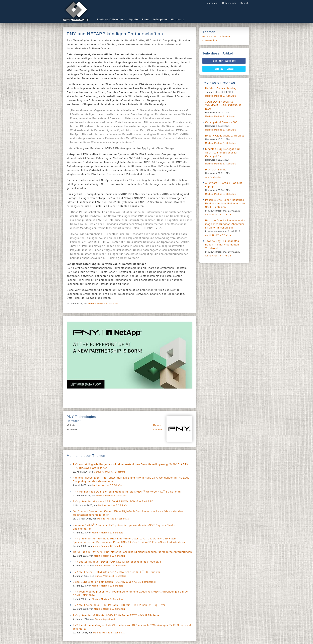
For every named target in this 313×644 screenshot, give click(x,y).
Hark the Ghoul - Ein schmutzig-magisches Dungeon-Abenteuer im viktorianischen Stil (225, 224)
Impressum (212, 3)
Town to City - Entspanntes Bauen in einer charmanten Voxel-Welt (222, 245)
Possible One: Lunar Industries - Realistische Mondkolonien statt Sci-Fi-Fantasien (225, 204)
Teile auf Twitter (224, 69)
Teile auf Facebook (224, 61)
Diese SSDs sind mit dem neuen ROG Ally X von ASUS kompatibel (114, 582)
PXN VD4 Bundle (216, 170)
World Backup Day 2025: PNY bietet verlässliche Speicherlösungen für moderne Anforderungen (132, 552)
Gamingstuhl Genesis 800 (221, 122)
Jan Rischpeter (213, 177)
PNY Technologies (223, 36)
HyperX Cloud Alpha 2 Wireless (225, 136)
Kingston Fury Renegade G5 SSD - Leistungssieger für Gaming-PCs (223, 153)
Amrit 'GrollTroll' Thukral (218, 215)
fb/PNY (158, 430)
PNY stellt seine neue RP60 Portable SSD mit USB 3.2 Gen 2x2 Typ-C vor (119, 605)
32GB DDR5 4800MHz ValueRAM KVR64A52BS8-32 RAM (223, 105)
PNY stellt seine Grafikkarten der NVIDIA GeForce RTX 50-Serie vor (116, 572)
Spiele (133, 19)
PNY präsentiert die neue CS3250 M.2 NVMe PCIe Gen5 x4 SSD (113, 502)
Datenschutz (229, 3)
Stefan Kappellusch (105, 619)
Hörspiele (160, 19)
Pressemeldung (210, 40)
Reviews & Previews (111, 19)
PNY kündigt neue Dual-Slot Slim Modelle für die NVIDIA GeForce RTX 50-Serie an (127, 492)
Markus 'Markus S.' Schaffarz (104, 304)
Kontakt (245, 3)
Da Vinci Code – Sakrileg (221, 88)
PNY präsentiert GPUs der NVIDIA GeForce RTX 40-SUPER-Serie (116, 615)
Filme (146, 19)
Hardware (178, 19)
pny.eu (159, 425)
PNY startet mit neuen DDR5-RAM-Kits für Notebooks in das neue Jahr (117, 562)
